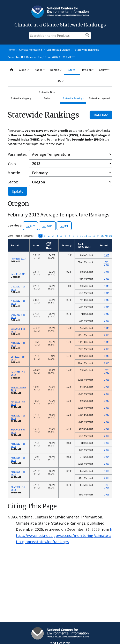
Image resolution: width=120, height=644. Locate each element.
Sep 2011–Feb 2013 (18, 431)
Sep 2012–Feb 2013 (18, 330)
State (72, 70)
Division (88, 70)
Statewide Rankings (87, 50)
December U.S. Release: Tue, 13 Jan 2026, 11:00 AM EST (41, 57)
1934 (107, 293)
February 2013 (18, 259)
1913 (107, 443)
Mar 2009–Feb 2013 (18, 473)
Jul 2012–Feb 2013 (18, 358)
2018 (107, 478)
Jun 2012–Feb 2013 (18, 373)
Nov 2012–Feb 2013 (18, 302)
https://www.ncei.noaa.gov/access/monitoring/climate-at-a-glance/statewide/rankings (64, 535)
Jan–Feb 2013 (18, 274)
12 (90, 236)
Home (11, 50)
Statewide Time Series (47, 95)
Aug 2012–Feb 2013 (18, 344)
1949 (107, 286)
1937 (107, 272)
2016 (107, 436)
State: (13, 182)
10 (82, 236)
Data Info (101, 115)
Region (56, 70)
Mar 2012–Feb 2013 (18, 417)
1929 (107, 255)
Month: (14, 173)
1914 (107, 457)
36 (102, 236)
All (40, 236)
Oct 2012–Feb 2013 (18, 316)
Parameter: (17, 154)
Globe (24, 70)
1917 (106, 370)
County (104, 70)
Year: (12, 163)
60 (110, 236)
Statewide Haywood (99, 98)
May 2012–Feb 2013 (18, 389)
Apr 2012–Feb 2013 (18, 403)
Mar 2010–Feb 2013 (18, 459)
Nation (40, 70)
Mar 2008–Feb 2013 (18, 488)
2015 (107, 265)
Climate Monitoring (31, 50)
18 (94, 236)
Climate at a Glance (58, 50)
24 (98, 236)
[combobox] (60, 75)
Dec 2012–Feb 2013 (18, 288)
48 (106, 236)
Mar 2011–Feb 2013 (18, 445)
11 (86, 236)
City (60, 81)
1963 (106, 262)
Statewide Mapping (21, 98)
